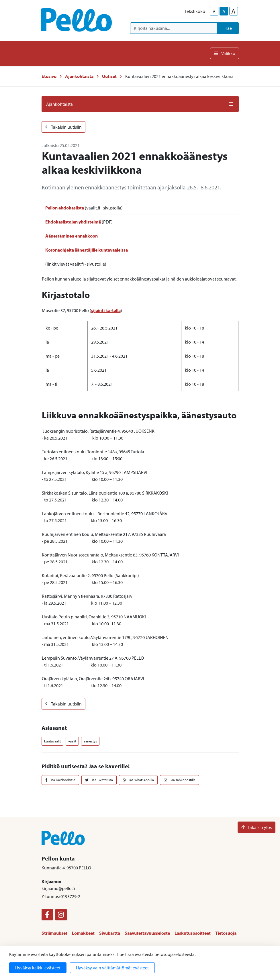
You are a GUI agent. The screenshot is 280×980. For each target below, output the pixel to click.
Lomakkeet (83, 933)
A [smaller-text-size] (214, 11)
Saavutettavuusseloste (147, 933)
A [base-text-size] (224, 11)
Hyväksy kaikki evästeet (38, 968)
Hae (228, 28)
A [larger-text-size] (233, 11)
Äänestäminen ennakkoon (72, 236)
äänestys (90, 741)
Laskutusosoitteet (193, 933)
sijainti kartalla (106, 310)
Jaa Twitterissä (99, 780)
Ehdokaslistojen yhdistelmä (73, 222)
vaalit (72, 741)
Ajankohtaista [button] (140, 104)
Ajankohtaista (79, 76)
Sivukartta (110, 933)
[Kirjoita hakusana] (174, 28)
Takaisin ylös (256, 827)
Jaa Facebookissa (60, 780)
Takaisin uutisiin (63, 127)
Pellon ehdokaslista (65, 208)
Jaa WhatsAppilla (138, 780)
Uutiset (109, 76)
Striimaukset (54, 933)
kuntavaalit (52, 741)
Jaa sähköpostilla (180, 780)
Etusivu (49, 76)
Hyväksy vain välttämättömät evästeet (112, 968)
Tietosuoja (226, 933)
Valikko (225, 53)
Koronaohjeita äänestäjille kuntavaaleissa (87, 250)
